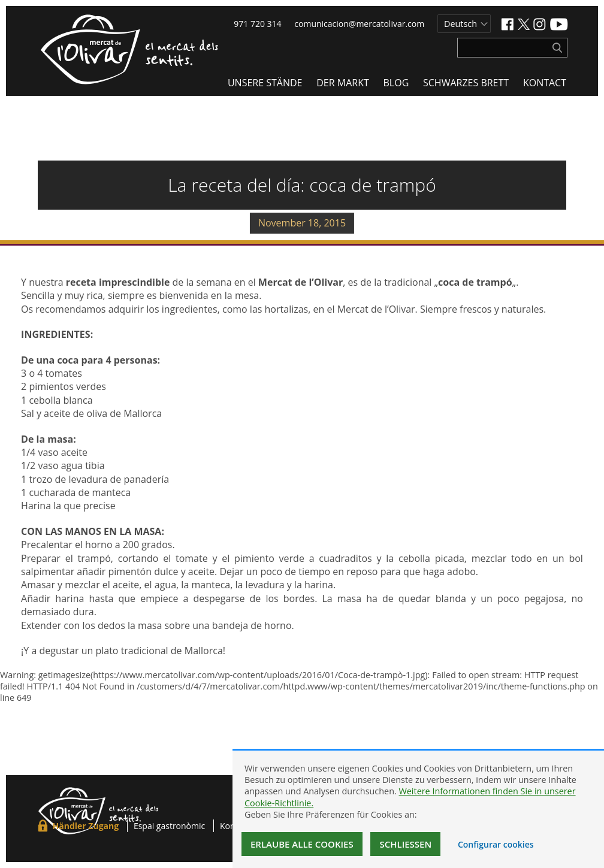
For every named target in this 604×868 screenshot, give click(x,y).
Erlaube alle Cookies (302, 844)
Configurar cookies (496, 844)
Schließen (405, 844)
